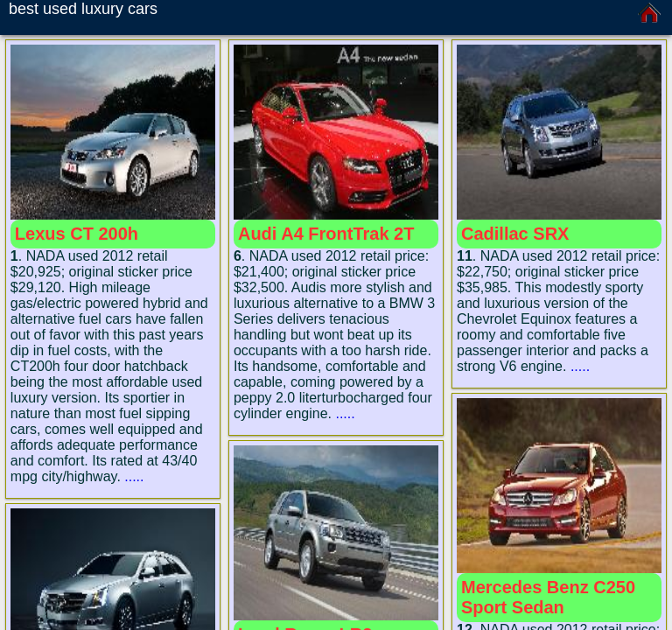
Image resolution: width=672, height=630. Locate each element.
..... (134, 476)
